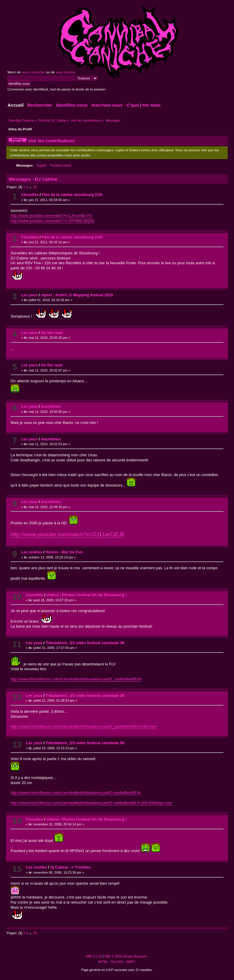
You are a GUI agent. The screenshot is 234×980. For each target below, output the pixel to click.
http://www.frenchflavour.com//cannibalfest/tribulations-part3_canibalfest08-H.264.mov (84, 726)
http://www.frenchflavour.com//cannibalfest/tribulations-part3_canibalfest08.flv (76, 679)
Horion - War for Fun (64, 552)
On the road (52, 333)
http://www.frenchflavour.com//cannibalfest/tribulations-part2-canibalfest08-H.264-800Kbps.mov (91, 803)
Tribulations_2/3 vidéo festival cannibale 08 (85, 743)
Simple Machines (135, 956)
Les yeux (30, 295)
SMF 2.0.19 (94, 956)
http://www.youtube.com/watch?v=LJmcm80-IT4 (51, 216)
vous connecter (33, 72)
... (31, 187)
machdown (51, 406)
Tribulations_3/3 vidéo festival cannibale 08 (85, 643)
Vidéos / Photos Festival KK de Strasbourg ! (87, 595)
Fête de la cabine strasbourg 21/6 (72, 195)
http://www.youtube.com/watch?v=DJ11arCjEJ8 (67, 534)
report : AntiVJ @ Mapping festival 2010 (77, 295)
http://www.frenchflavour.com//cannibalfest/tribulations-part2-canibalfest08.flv (76, 793)
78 (35, 187)
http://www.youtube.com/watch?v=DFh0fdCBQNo (52, 221)
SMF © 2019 (113, 956)
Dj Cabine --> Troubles (70, 867)
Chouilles (30, 195)
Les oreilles (32, 552)
